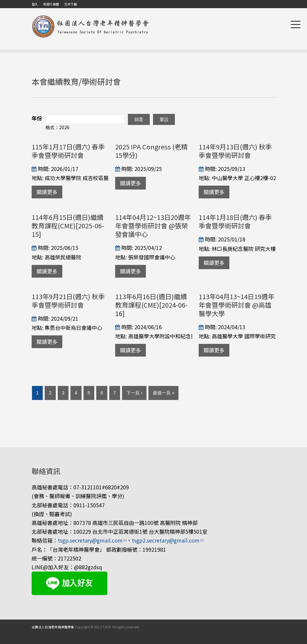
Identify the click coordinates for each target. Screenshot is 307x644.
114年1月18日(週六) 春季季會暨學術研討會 (235, 221)
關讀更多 (47, 192)
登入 (35, 4)
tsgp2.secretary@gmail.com (168, 540)
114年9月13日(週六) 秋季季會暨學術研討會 (235, 151)
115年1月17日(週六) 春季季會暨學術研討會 (68, 151)
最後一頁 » (163, 393)
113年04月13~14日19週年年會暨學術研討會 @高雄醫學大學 (237, 305)
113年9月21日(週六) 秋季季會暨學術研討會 (68, 301)
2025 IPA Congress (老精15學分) (151, 151)
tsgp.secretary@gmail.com (92, 540)
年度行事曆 (51, 4)
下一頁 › (134, 393)
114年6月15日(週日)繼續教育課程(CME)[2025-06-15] (68, 226)
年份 (37, 118)
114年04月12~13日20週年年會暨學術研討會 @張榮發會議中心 (153, 226)
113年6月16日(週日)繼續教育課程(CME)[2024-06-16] (151, 305)
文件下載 (70, 4)
